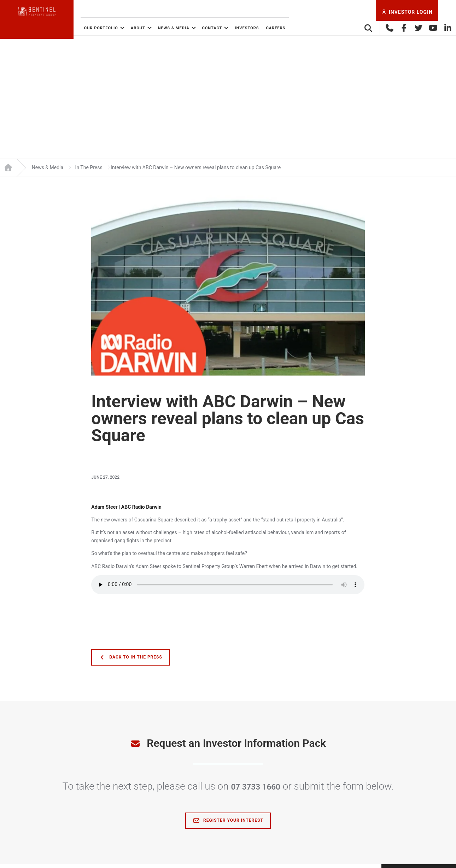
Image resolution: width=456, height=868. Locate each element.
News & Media (206, 28)
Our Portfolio (134, 28)
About (171, 28)
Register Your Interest (228, 825)
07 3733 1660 (256, 790)
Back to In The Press (130, 661)
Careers (308, 28)
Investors (280, 28)
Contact (245, 28)
